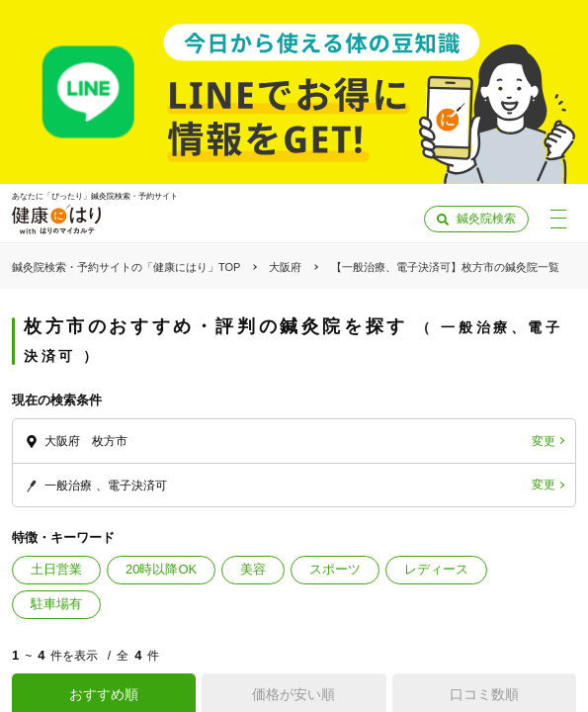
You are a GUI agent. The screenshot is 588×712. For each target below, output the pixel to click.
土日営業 (56, 569)
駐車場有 (56, 604)
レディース (436, 569)
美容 (253, 569)
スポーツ (335, 569)
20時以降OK (161, 569)
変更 (544, 441)
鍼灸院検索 (486, 219)
